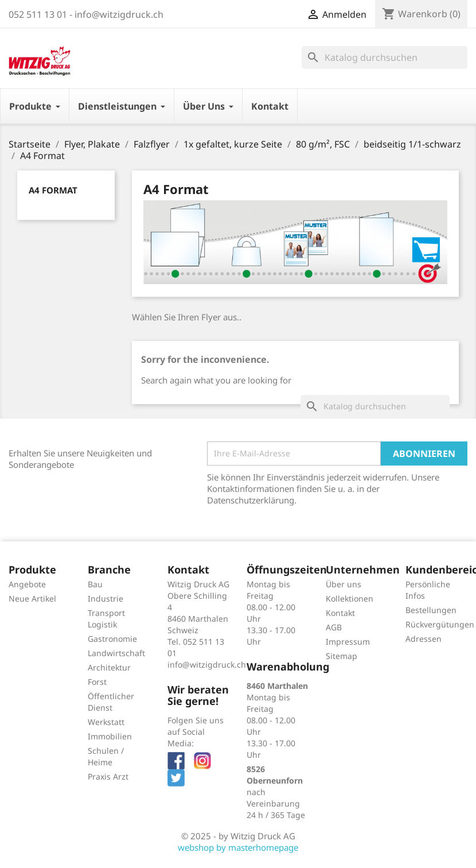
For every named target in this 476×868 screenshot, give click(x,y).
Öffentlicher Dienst (111, 702)
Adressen (424, 639)
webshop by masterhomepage (238, 847)
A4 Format (53, 190)
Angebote (27, 584)
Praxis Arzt (108, 776)
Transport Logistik (106, 619)
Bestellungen (431, 610)
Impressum (348, 642)
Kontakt (340, 613)
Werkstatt (106, 722)
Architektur (109, 667)
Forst (97, 682)
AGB (334, 627)
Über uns (344, 584)
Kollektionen (350, 598)
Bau (95, 584)
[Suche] (385, 57)
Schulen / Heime (106, 756)
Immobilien (110, 736)
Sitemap (342, 656)
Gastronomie (112, 639)
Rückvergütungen (440, 624)
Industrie (106, 598)
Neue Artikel (32, 598)
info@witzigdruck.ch (207, 664)
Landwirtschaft (116, 653)
